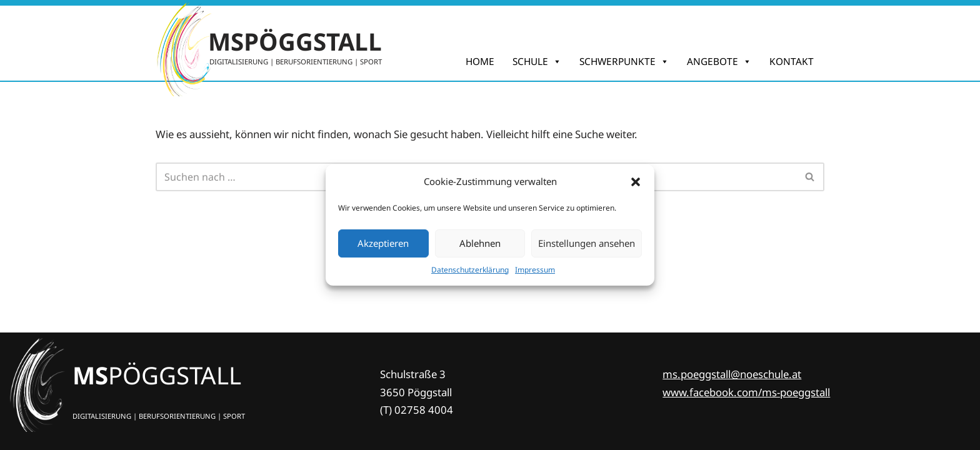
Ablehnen (480, 243)
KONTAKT (792, 62)
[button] (636, 182)
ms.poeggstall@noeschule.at (732, 374)
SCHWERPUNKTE (624, 62)
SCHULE (537, 62)
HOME (480, 62)
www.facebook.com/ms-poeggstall (746, 392)
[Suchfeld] (810, 177)
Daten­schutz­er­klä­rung (470, 270)
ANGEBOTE (719, 62)
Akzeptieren (383, 243)
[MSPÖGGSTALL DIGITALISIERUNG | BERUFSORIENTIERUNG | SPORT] (269, 43)
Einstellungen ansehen (587, 243)
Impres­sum (535, 270)
